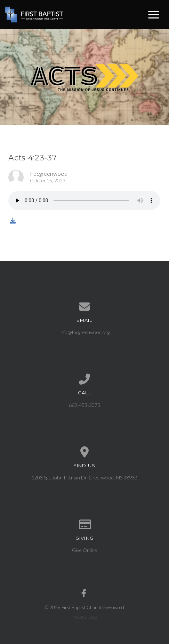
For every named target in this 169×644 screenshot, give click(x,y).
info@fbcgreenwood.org (84, 332)
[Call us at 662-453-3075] (84, 379)
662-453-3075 (84, 405)
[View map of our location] (84, 452)
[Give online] (84, 525)
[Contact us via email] (84, 307)
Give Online (84, 550)
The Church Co (85, 617)
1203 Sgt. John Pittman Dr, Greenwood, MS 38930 (84, 478)
